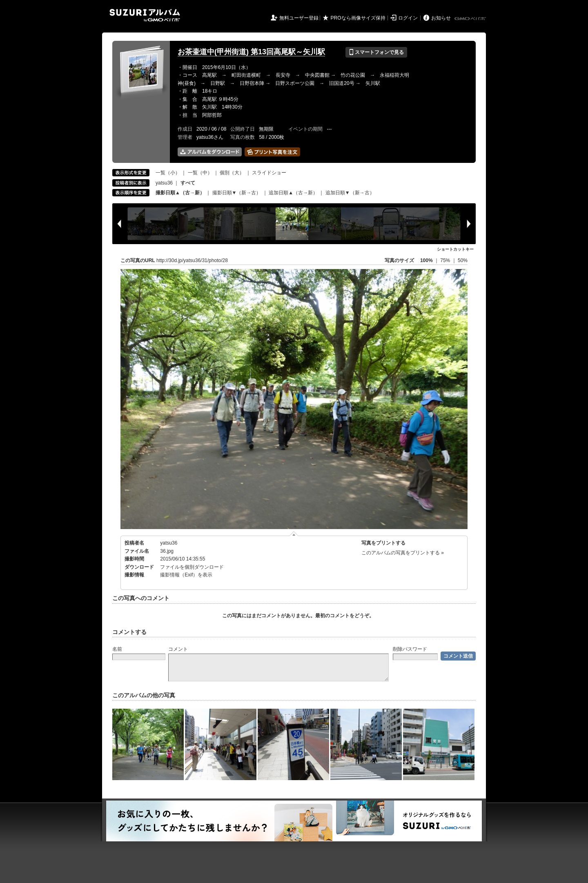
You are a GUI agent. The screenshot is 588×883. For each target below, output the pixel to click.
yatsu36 (164, 183)
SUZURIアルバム (145, 15)
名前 (117, 649)
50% (463, 260)
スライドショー (269, 173)
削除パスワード (410, 649)
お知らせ (441, 18)
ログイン (408, 18)
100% (427, 260)
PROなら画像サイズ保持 (358, 18)
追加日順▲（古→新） (293, 193)
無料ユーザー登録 (299, 18)
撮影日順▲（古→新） (180, 193)
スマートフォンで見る (376, 52)
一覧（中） (200, 173)
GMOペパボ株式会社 (471, 19)
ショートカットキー (455, 249)
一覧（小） (168, 173)
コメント (178, 649)
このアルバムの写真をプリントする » (403, 553)
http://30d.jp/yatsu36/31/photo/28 (192, 260)
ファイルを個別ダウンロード (192, 567)
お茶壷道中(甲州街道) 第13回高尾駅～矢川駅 (251, 52)
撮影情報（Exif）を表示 (186, 575)
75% (446, 260)
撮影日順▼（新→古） (237, 193)
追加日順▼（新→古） (350, 193)
